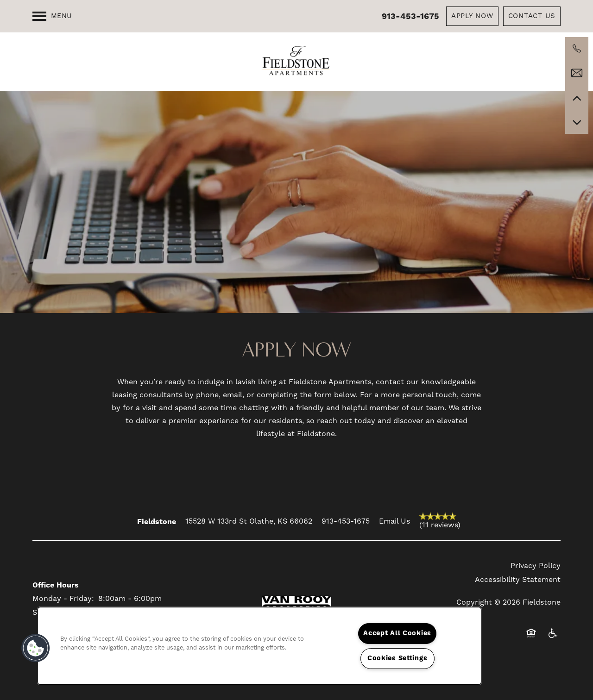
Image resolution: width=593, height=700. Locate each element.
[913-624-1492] (577, 49)
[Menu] (52, 16)
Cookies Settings (397, 658)
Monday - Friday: (63, 599)
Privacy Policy (536, 566)
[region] (259, 646)
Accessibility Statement (518, 580)
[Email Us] (577, 73)
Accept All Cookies (397, 633)
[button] (472, 16)
